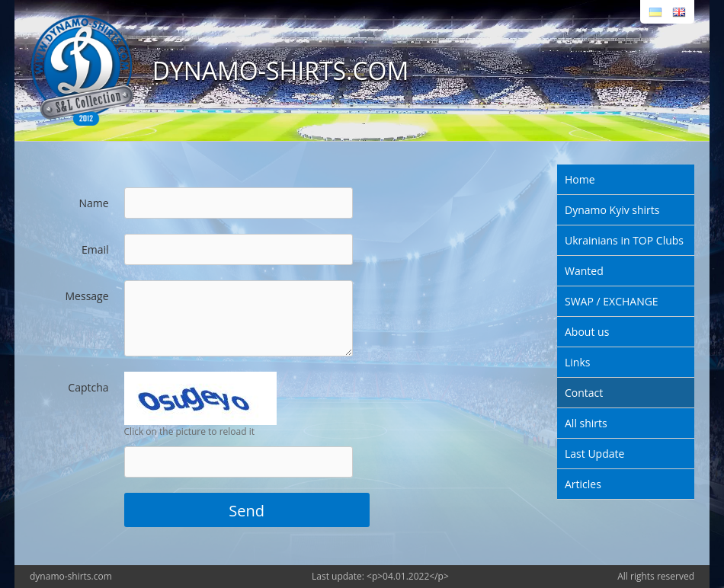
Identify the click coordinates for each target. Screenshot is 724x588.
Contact (584, 393)
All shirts (586, 423)
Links (577, 362)
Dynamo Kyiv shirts (612, 210)
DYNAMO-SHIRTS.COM (281, 70)
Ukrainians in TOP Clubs (624, 240)
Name (93, 203)
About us (587, 332)
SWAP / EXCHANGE (612, 301)
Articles (583, 484)
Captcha (88, 387)
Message (87, 296)
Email (95, 249)
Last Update (594, 454)
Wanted (584, 271)
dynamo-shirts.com (71, 576)
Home (580, 179)
